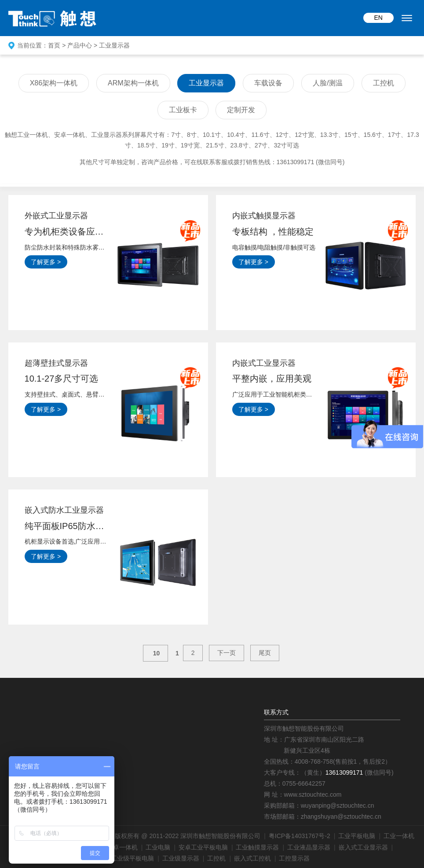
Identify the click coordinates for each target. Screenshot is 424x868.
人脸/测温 (328, 83)
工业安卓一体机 (116, 847)
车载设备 (268, 83)
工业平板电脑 (357, 836)
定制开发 (241, 110)
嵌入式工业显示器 (363, 847)
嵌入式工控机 (252, 858)
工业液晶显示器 (309, 847)
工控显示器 (294, 858)
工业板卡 (183, 110)
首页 (54, 45)
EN (378, 18)
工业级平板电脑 (132, 858)
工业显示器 (114, 45)
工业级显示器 (181, 858)
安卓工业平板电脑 (203, 847)
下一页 (227, 653)
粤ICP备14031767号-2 (300, 836)
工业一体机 (399, 836)
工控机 (384, 83)
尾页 (265, 653)
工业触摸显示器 (257, 847)
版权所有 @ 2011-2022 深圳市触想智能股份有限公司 (188, 836)
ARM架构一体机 (133, 83)
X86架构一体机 (54, 83)
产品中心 (80, 45)
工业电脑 (158, 847)
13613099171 (344, 772)
